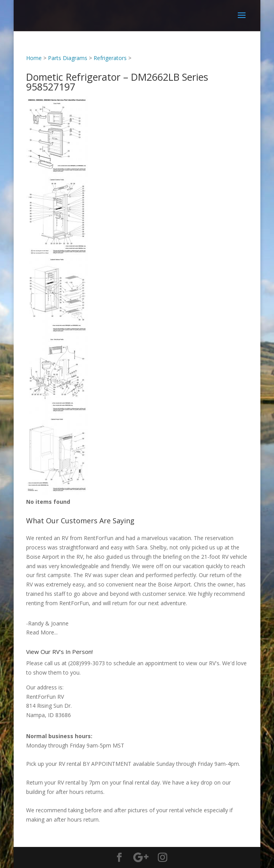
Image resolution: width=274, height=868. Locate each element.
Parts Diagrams (68, 58)
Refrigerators (110, 58)
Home (34, 58)
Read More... (42, 632)
